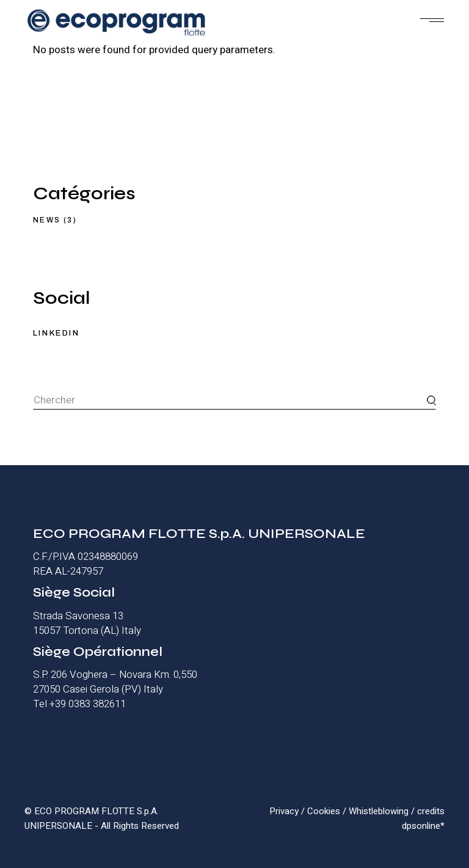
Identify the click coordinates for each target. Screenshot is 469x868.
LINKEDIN (56, 333)
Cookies (324, 811)
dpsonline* (423, 826)
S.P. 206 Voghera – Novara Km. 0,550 (115, 675)
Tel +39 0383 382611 (79, 704)
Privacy (284, 811)
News (47, 220)
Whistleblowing (379, 811)
